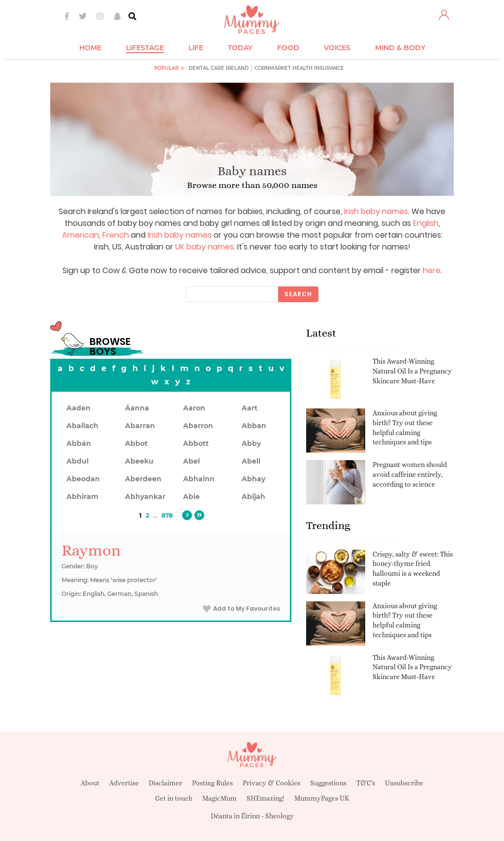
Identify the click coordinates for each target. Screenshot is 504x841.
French (116, 235)
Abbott (196, 443)
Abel (191, 461)
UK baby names (205, 247)
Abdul (78, 461)
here (432, 270)
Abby (251, 443)
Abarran (140, 426)
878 (167, 515)
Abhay (253, 479)
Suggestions (328, 783)
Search (298, 294)
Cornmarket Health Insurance (299, 68)
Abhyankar (145, 497)
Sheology (280, 816)
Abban (254, 426)
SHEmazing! (266, 798)
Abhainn (199, 479)
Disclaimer (165, 783)
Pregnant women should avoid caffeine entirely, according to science (410, 474)
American (80, 235)
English (426, 223)
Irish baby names (376, 211)
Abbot (136, 443)
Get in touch (174, 798)
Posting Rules (212, 783)
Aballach (82, 426)
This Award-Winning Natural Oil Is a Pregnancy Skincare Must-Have (412, 371)
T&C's (366, 783)
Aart (250, 408)
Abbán (79, 443)
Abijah (253, 497)
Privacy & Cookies (271, 783)
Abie (191, 497)
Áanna (137, 408)
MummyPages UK (322, 798)
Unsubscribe (404, 783)
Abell (251, 461)
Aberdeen (143, 479)
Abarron (198, 426)
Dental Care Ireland (219, 68)
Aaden (79, 408)
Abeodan (83, 479)
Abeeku (139, 461)
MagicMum (220, 798)
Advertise (124, 783)
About (90, 783)
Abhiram (82, 497)
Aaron (194, 408)
